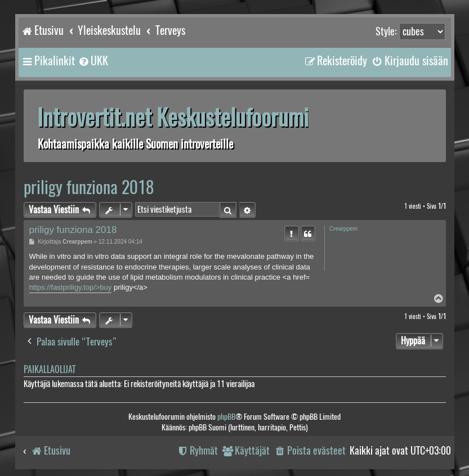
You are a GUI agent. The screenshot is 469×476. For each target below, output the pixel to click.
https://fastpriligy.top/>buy (71, 287)
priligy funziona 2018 (89, 187)
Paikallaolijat (50, 369)
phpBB (226, 417)
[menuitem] (93, 61)
